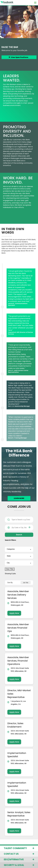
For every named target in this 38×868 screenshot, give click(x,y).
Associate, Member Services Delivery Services (18, 595)
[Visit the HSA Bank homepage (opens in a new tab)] (6, 3)
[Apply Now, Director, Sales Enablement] (14, 742)
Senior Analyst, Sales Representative (19, 814)
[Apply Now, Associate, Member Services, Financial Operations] (14, 679)
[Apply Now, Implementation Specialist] (14, 772)
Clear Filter (10, 569)
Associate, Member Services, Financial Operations (18, 661)
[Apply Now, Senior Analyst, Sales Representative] (14, 831)
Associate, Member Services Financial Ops (18, 628)
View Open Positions (20, 57)
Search (19, 535)
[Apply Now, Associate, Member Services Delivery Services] (14, 613)
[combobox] (19, 528)
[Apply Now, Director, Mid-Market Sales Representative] (14, 712)
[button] (29, 527)
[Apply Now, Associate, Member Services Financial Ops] (14, 646)
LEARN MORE (19, 498)
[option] (19, 38)
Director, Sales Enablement (15, 725)
